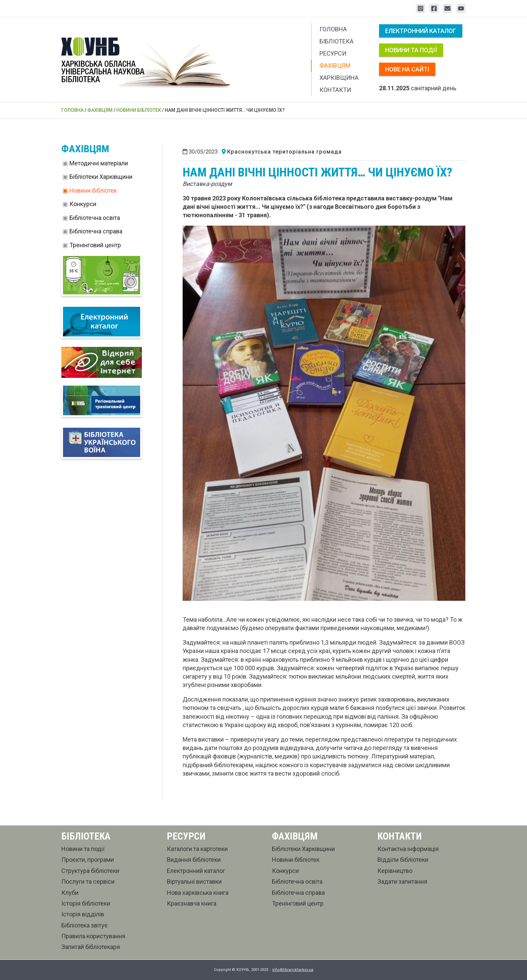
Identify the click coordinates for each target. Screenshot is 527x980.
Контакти (335, 90)
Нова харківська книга (198, 893)
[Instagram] (421, 8)
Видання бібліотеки (194, 860)
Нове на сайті (407, 69)
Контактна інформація (408, 849)
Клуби (70, 893)
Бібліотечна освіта (95, 218)
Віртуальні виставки (194, 881)
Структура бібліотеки (90, 871)
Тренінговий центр (95, 245)
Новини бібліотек (93, 190)
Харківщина (339, 78)
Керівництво (395, 871)
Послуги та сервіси (88, 881)
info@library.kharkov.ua (293, 970)
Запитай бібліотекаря (91, 947)
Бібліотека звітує (85, 925)
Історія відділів (83, 914)
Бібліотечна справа (96, 231)
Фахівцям (335, 66)
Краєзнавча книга (192, 903)
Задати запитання (402, 881)
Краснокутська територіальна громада (284, 152)
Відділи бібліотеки (403, 860)
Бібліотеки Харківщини (101, 177)
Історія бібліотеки (86, 903)
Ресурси (333, 53)
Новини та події (411, 50)
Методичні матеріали (99, 163)
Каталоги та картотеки (197, 849)
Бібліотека (336, 41)
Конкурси (83, 204)
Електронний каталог (421, 31)
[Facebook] (434, 8)
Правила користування (93, 936)
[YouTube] (461, 8)
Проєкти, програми (88, 860)
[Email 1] (447, 8)
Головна (333, 29)
